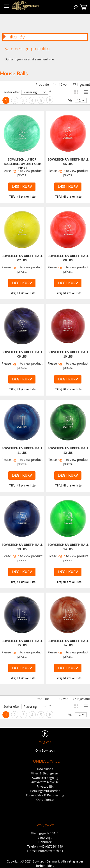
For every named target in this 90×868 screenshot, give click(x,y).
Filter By (16, 37)
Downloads (45, 769)
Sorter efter (12, 92)
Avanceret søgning (45, 778)
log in (15, 171)
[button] (68, 197)
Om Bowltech (45, 750)
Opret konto (45, 800)
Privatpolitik (45, 786)
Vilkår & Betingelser (45, 773)
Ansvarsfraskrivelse (45, 782)
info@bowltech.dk (50, 851)
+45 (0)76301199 (51, 846)
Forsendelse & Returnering (45, 795)
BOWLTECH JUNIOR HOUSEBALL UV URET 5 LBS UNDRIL (22, 164)
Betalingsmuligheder (45, 791)
